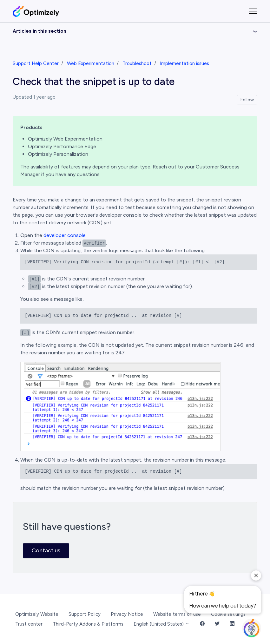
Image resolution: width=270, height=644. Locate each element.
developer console (65, 235)
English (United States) (162, 624)
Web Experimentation (91, 63)
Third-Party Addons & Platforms (88, 624)
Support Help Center (36, 63)
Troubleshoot (137, 63)
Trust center (29, 624)
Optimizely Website (37, 614)
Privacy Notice (127, 614)
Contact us (46, 550)
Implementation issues (184, 63)
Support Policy (85, 614)
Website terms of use (177, 614)
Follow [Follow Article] (247, 100)
